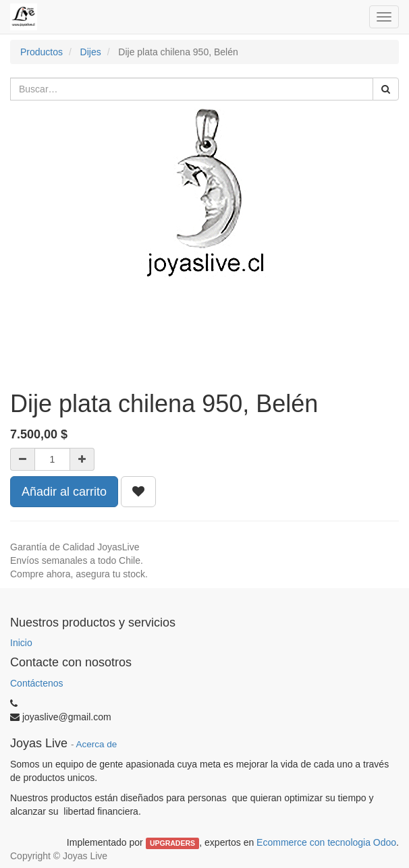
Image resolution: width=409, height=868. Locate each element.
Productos (42, 52)
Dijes (91, 52)
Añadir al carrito (64, 492)
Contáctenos (37, 683)
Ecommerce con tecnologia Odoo (326, 842)
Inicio (21, 643)
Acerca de (97, 744)
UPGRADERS (172, 843)
